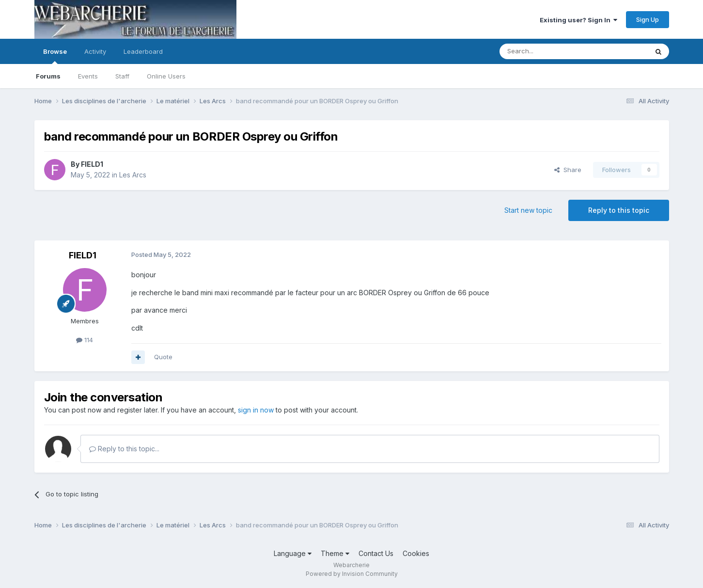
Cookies (416, 553)
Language (293, 553)
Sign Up (648, 19)
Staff (122, 76)
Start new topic (528, 210)
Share (568, 170)
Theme (335, 553)
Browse (55, 56)
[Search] (549, 51)
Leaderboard (143, 51)
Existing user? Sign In (578, 20)
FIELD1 (92, 164)
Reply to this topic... (124, 449)
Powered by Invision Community (352, 574)
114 (85, 340)
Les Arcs (133, 175)
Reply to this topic (619, 210)
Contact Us (376, 553)
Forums (48, 76)
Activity (95, 51)
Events (88, 76)
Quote (163, 357)
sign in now (256, 410)
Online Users (166, 76)
